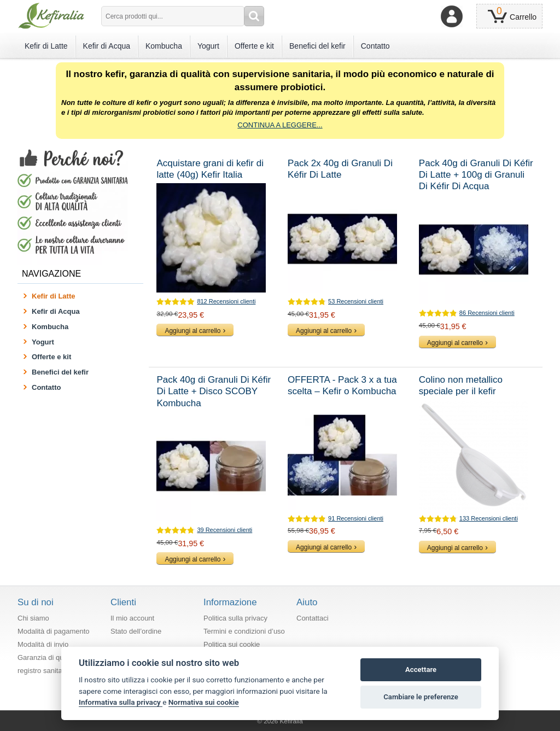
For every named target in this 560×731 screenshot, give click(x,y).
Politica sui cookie (232, 644)
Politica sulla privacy (235, 618)
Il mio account (132, 618)
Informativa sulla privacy (121, 702)
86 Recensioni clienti (487, 313)
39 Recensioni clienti (224, 530)
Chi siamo (33, 618)
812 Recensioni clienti (226, 301)
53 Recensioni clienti (356, 301)
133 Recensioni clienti (489, 518)
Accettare (421, 669)
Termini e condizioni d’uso (244, 631)
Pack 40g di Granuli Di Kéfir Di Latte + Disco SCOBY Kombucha (214, 391)
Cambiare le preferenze (421, 697)
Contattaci (313, 618)
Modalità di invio (43, 644)
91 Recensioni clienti (356, 518)
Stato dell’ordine (136, 631)
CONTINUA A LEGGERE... (280, 125)
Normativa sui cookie (204, 702)
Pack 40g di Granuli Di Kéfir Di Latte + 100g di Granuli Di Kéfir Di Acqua (476, 175)
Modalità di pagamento (54, 631)
